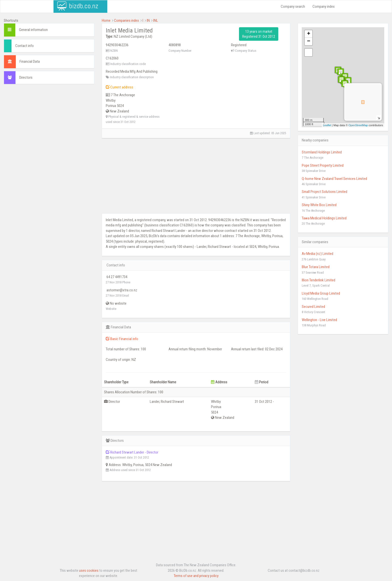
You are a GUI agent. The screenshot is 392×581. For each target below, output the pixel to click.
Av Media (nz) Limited (317, 254)
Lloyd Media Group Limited (321, 293)
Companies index (126, 20)
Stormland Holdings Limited (322, 152)
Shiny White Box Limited (319, 205)
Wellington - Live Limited (319, 320)
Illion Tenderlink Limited (318, 280)
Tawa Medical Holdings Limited (324, 218)
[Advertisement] (49, 124)
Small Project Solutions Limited (324, 192)
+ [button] (309, 34)
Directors (26, 77)
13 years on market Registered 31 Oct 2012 (259, 34)
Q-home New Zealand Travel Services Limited (334, 179)
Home (106, 20)
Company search (293, 6)
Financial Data (30, 61)
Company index (324, 6)
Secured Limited (313, 307)
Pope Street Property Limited (323, 165)
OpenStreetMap (358, 125)
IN (148, 20)
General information (33, 30)
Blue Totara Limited (316, 267)
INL (156, 20)
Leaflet (327, 125)
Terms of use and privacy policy (196, 576)
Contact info (24, 46)
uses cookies (89, 571)
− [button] (309, 41)
